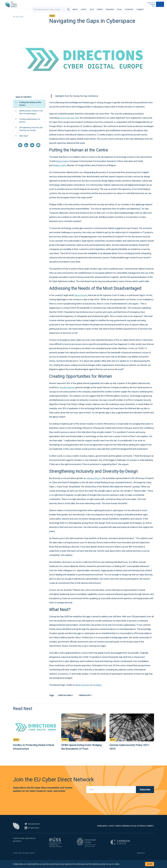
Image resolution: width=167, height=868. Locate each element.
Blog (94, 7)
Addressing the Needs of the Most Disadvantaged (29, 118)
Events (102, 7)
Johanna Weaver (94, 484)
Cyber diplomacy (66, 702)
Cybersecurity (88, 702)
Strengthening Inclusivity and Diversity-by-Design (29, 135)
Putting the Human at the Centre (28, 110)
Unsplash (97, 691)
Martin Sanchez (82, 691)
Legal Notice (141, 860)
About (77, 7)
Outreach (131, 7)
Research (112, 7)
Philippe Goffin (60, 171)
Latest (86, 7)
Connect (142, 7)
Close (150, 864)
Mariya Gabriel (63, 167)
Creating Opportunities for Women (28, 126)
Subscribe (145, 796)
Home (65, 832)
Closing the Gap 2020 (69, 124)
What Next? (22, 142)
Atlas (122, 7)
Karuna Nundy (81, 301)
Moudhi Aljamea (67, 393)
